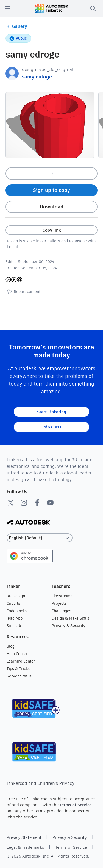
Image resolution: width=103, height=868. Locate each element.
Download (52, 207)
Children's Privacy (56, 783)
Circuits (13, 603)
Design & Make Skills (70, 618)
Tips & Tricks (18, 669)
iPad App (15, 618)
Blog (11, 646)
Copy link (52, 230)
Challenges (61, 611)
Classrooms (62, 596)
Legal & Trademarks (25, 847)
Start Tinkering (52, 412)
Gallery (16, 26)
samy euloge (37, 77)
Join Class (51, 427)
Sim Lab (14, 626)
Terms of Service (76, 805)
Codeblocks (17, 611)
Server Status (19, 676)
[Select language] (40, 538)
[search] (93, 8)
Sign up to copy (51, 190)
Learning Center (21, 661)
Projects (59, 603)
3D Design (16, 596)
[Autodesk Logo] (29, 523)
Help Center (17, 654)
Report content (23, 292)
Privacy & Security (69, 626)
